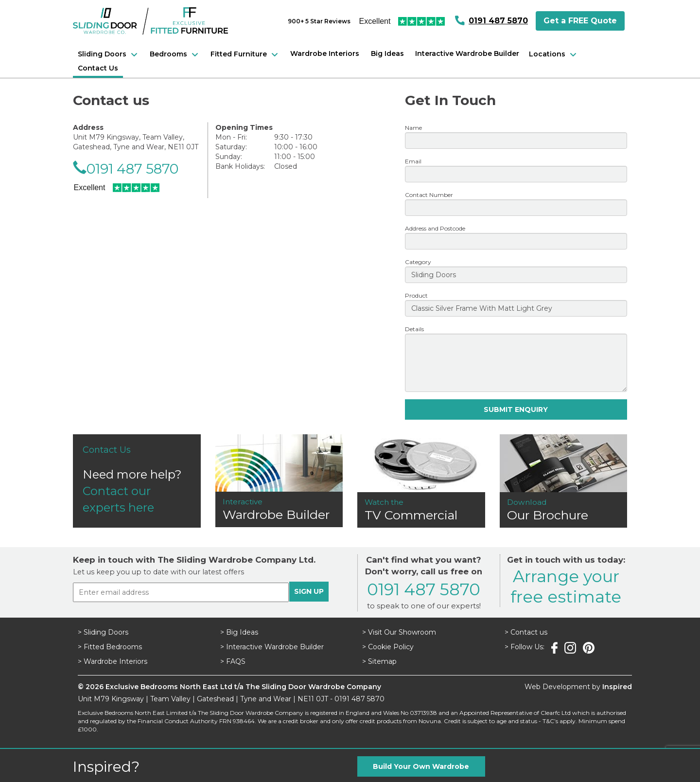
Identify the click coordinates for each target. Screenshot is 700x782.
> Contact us (526, 632)
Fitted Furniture (245, 54)
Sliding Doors (109, 54)
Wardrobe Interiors (325, 53)
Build (421, 766)
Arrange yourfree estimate (566, 586)
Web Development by (578, 687)
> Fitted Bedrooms (110, 647)
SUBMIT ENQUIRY (516, 409)
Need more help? (137, 479)
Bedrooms (175, 54)
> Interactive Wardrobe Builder (272, 647)
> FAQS (233, 661)
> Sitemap (379, 661)
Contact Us (98, 68)
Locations (554, 54)
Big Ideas (387, 53)
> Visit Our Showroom (399, 632)
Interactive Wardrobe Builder (467, 53)
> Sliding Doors (103, 632)
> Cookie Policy (388, 647)
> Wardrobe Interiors (113, 661)
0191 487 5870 (498, 21)
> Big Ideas (239, 632)
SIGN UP (309, 591)
